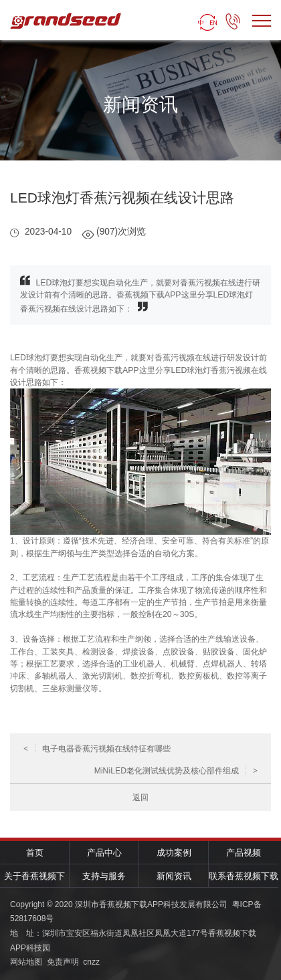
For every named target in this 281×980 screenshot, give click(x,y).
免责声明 (63, 962)
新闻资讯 (174, 876)
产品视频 (244, 853)
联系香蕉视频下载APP (244, 879)
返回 (140, 798)
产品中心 (104, 853)
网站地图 (26, 962)
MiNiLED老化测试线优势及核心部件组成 (176, 771)
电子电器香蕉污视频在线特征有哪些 (97, 749)
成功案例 (174, 853)
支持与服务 (104, 876)
